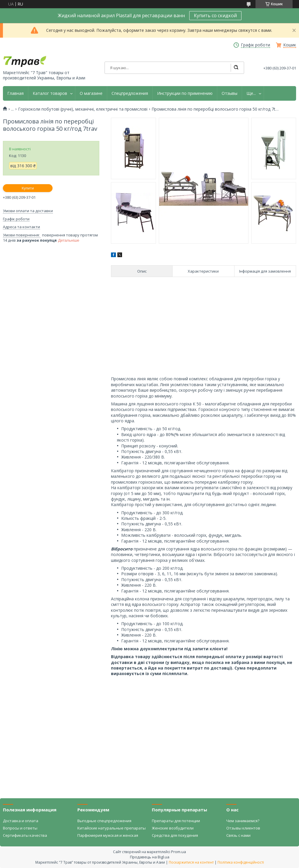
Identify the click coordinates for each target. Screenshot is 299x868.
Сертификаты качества (25, 835)
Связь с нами (238, 835)
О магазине (91, 93)
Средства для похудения (175, 835)
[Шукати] (236, 68)
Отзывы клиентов (243, 828)
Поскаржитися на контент (191, 862)
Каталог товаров (50, 93)
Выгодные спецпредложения (104, 821)
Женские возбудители (173, 828)
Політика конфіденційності (241, 862)
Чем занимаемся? (243, 821)
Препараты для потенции (176, 821)
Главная (15, 93)
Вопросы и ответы (20, 828)
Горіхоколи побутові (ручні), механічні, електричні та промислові (83, 109)
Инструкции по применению (185, 93)
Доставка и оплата (21, 821)
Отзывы (230, 93)
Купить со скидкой (215, 15)
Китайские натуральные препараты (112, 828)
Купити (28, 188)
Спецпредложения (130, 93)
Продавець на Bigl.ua (150, 857)
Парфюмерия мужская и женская (108, 835)
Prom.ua (179, 852)
